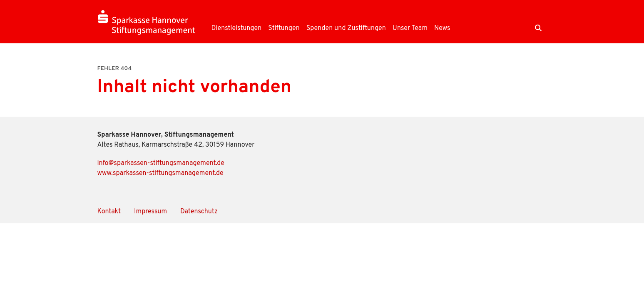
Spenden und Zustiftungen (346, 28)
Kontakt (109, 212)
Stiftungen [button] (284, 28)
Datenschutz (199, 212)
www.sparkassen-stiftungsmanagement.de (160, 173)
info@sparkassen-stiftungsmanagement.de (161, 163)
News (442, 28)
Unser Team (410, 28)
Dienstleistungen (237, 28)
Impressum (150, 212)
